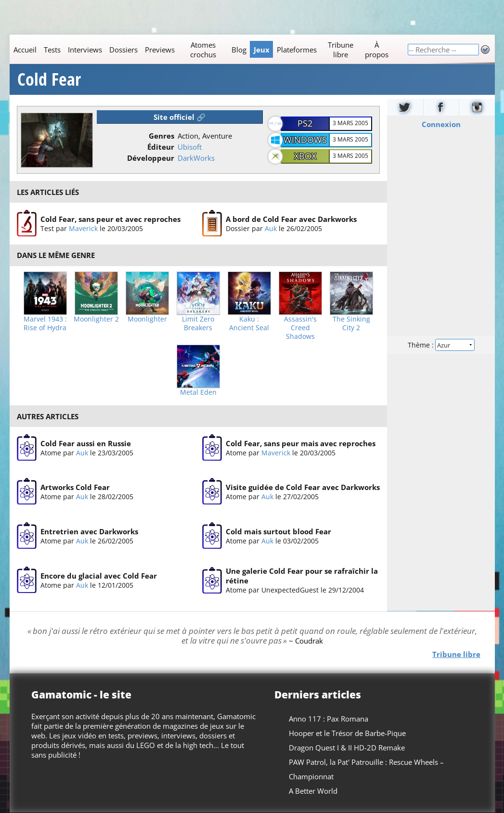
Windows (305, 140)
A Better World (313, 791)
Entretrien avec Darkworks (89, 531)
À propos (376, 50)
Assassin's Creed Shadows (300, 328)
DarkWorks (196, 158)
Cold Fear (49, 79)
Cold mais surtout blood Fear (278, 531)
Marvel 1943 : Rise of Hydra (45, 323)
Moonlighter (147, 319)
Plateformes (296, 50)
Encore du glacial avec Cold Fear (98, 576)
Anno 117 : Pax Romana (328, 719)
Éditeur (161, 147)
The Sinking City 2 (351, 323)
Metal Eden (198, 392)
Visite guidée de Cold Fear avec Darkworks (302, 488)
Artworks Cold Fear (75, 488)
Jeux (261, 50)
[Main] (208, 49)
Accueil (25, 50)
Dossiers (123, 50)
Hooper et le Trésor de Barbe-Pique (347, 733)
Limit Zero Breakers (198, 323)
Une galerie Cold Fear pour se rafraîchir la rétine (301, 576)
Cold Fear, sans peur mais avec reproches (300, 443)
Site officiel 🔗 (180, 117)
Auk (270, 228)
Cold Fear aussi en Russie (85, 443)
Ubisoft (190, 147)
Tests (52, 50)
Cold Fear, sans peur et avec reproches (110, 219)
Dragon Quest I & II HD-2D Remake (346, 748)
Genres (162, 136)
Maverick (83, 228)
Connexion (441, 124)
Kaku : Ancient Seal (249, 323)
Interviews (84, 50)
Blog (239, 50)
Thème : (440, 345)
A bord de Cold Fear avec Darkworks (291, 219)
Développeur (151, 158)
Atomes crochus (203, 50)
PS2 (305, 123)
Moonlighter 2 (96, 319)
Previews (159, 50)
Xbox (305, 156)
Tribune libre (341, 50)
